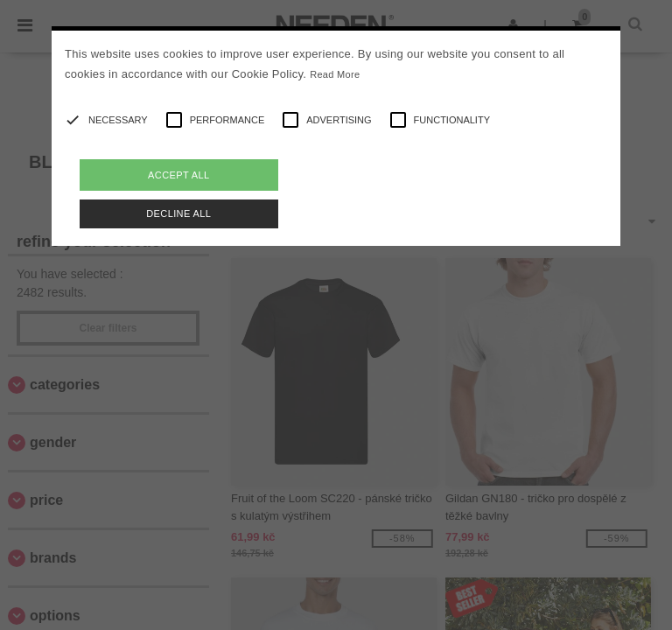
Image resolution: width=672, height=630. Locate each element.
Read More (335, 74)
